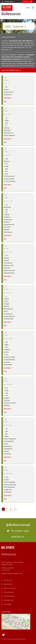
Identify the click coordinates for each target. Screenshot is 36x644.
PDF (5, 101)
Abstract (8, 98)
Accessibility (7, 604)
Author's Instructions (10, 588)
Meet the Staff (8, 584)
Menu (31, 8)
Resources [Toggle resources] (26, 1)
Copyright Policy (9, 600)
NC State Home (9, 1)
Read (18, 537)
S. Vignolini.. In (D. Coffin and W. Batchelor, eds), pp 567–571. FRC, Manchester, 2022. (18, 45)
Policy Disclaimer (9, 592)
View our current (11, 70)
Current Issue (8, 580)
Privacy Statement (9, 596)
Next (16, 509)
